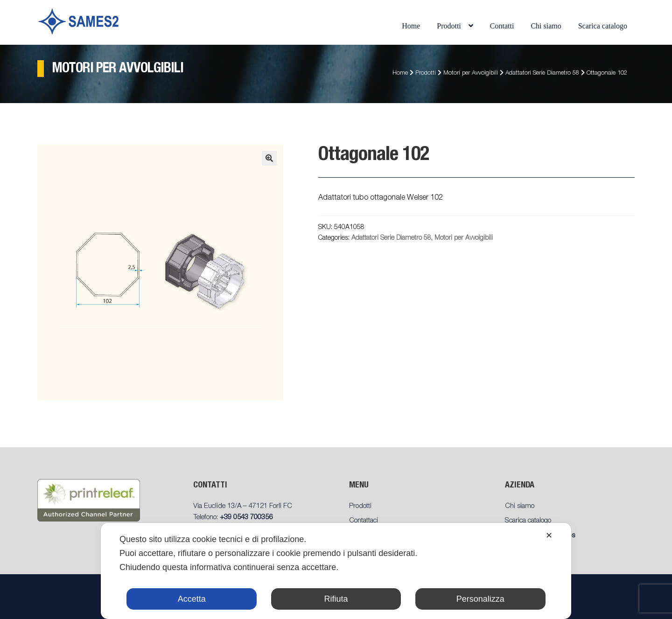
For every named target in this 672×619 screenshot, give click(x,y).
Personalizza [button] (480, 599)
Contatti (502, 26)
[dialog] (336, 571)
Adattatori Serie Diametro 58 (542, 73)
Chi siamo (546, 26)
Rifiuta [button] (336, 599)
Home (411, 26)
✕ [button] (549, 536)
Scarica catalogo (603, 26)
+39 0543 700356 (246, 518)
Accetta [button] (192, 599)
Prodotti (449, 26)
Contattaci (364, 521)
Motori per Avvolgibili (471, 73)
